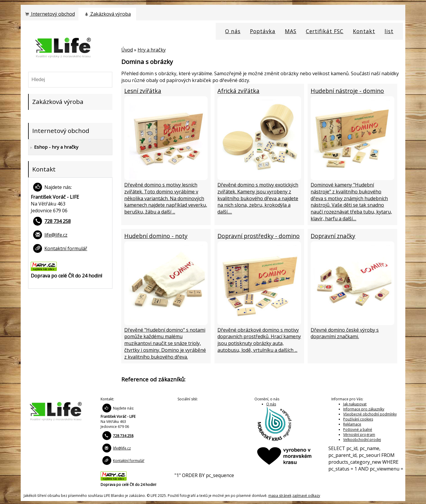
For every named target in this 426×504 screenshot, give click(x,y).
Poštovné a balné (358, 430)
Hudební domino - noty (156, 236)
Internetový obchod (49, 14)
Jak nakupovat (355, 404)
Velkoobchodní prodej (362, 440)
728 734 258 (58, 221)
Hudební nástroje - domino (347, 91)
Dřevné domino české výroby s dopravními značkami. (345, 333)
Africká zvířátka (238, 91)
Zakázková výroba (107, 14)
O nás (271, 404)
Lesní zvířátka (143, 91)
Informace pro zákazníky (364, 409)
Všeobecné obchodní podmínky (370, 414)
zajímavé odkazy (306, 496)
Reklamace (352, 424)
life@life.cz (56, 235)
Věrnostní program (359, 435)
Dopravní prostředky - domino (259, 236)
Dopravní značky (333, 236)
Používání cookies (358, 419)
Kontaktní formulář (66, 248)
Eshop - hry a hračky (53, 147)
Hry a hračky (152, 50)
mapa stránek (280, 496)
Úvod (127, 50)
